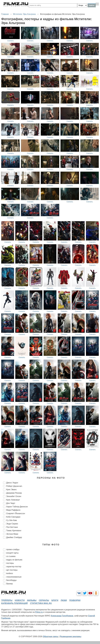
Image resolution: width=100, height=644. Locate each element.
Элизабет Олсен (14, 496)
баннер (9, 584)
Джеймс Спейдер (14, 537)
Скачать (10, 41)
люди (64, 600)
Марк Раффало (13, 510)
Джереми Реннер (14, 493)
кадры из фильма (14, 560)
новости (20, 600)
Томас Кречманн (14, 531)
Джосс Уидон (12, 483)
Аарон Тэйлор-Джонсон (17, 507)
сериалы (44, 600)
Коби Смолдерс (13, 517)
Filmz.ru (39, 612)
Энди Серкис (12, 524)
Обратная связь (51, 636)
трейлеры (7, 600)
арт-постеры (12, 570)
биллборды (11, 580)
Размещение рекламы (71, 636)
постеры (10, 563)
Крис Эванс (11, 490)
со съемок (11, 556)
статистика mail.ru (41, 603)
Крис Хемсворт (13, 500)
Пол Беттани (12, 527)
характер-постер (14, 567)
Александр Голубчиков (62, 616)
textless (10, 573)
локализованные (14, 577)
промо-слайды (13, 549)
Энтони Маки (12, 534)
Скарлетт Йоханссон (16, 513)
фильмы (32, 600)
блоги (55, 600)
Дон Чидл (11, 503)
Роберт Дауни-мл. (14, 486)
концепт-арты (12, 553)
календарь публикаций (14, 603)
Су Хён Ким (12, 520)
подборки (75, 600)
